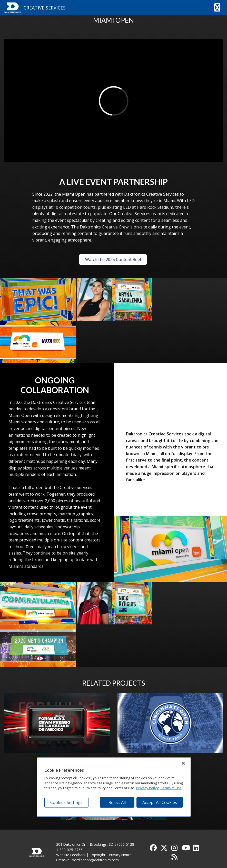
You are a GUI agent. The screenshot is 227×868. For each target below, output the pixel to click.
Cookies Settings (66, 802)
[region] (114, 787)
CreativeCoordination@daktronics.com (87, 860)
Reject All (117, 802)
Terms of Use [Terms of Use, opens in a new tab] (171, 788)
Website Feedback (71, 855)
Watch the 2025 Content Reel (113, 259)
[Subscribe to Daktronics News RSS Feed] (175, 858)
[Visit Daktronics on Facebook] (154, 849)
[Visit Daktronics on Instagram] (175, 849)
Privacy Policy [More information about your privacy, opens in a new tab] (147, 788)
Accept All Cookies (160, 802)
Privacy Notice (120, 855)
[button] (217, 8)
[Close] (183, 763)
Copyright (97, 855)
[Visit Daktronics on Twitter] (164, 849)
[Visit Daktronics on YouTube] (186, 849)
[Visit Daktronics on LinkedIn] (197, 849)
